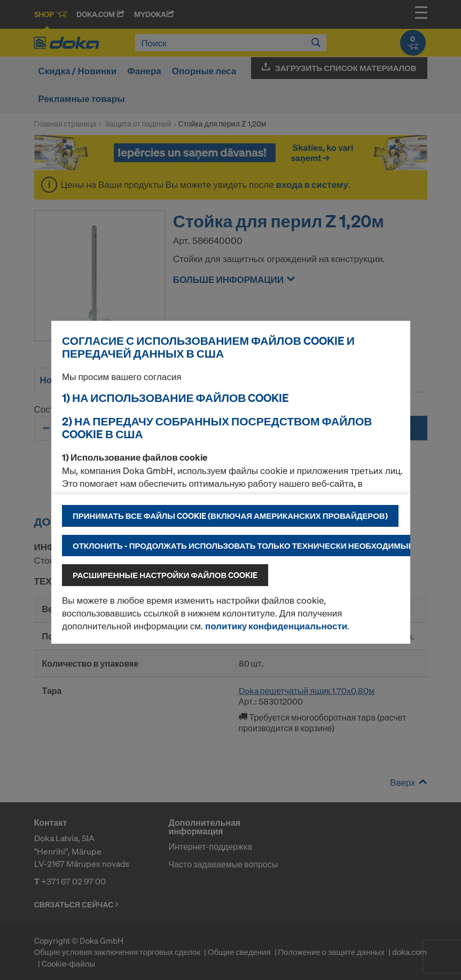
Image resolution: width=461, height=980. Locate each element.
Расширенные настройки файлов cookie (165, 575)
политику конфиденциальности (276, 626)
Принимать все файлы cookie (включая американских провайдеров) (230, 516)
